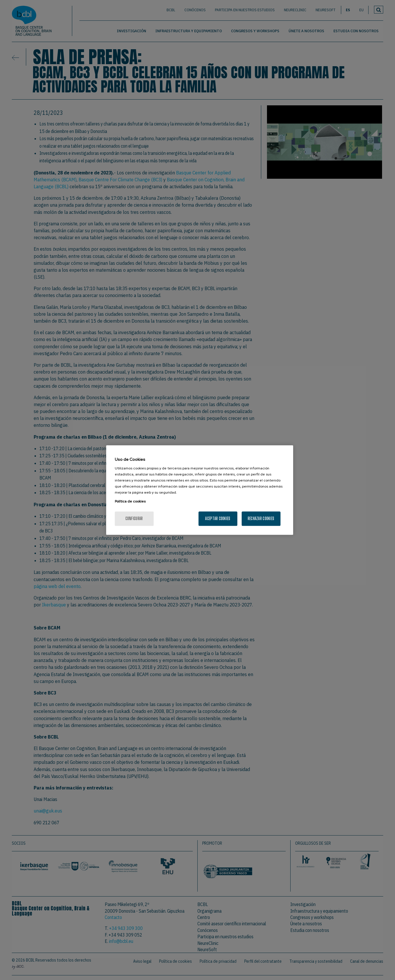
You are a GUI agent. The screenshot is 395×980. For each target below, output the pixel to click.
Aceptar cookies (218, 518)
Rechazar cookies (261, 518)
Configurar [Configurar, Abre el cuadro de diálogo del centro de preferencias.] (134, 518)
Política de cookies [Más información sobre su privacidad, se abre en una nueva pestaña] (130, 501)
